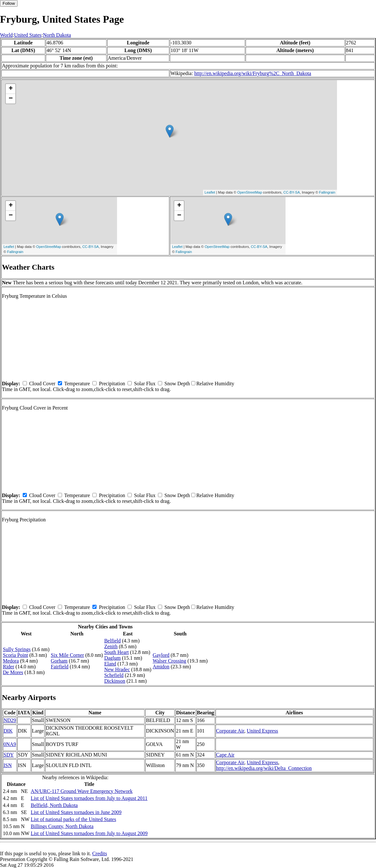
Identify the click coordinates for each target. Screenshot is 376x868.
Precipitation (112, 384)
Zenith (111, 646)
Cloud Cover (42, 384)
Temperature (77, 384)
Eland (110, 664)
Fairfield (60, 667)
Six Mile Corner (67, 655)
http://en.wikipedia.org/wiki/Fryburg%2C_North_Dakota (253, 73)
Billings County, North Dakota (62, 826)
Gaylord (161, 655)
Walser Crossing (169, 661)
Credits (99, 853)
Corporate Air (230, 731)
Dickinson (115, 681)
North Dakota (57, 35)
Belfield (113, 641)
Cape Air (225, 755)
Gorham (59, 661)
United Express (262, 731)
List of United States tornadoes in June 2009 (76, 812)
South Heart (117, 652)
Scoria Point (16, 655)
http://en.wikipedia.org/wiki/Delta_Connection (264, 768)
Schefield (114, 675)
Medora (11, 661)
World (6, 35)
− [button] (11, 99)
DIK (8, 731)
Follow (9, 3)
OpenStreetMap (250, 192)
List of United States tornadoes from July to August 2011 (89, 798)
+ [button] (11, 89)
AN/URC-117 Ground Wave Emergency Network (82, 791)
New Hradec (117, 669)
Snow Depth (177, 384)
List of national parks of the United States (73, 819)
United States (28, 35)
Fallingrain (327, 192)
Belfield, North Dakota (54, 805)
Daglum (113, 658)
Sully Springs (17, 649)
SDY (9, 755)
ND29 (10, 720)
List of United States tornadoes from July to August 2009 (89, 833)
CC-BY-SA (292, 192)
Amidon (161, 667)
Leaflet (210, 192)
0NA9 (10, 744)
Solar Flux (145, 384)
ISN (8, 765)
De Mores (13, 672)
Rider (9, 667)
